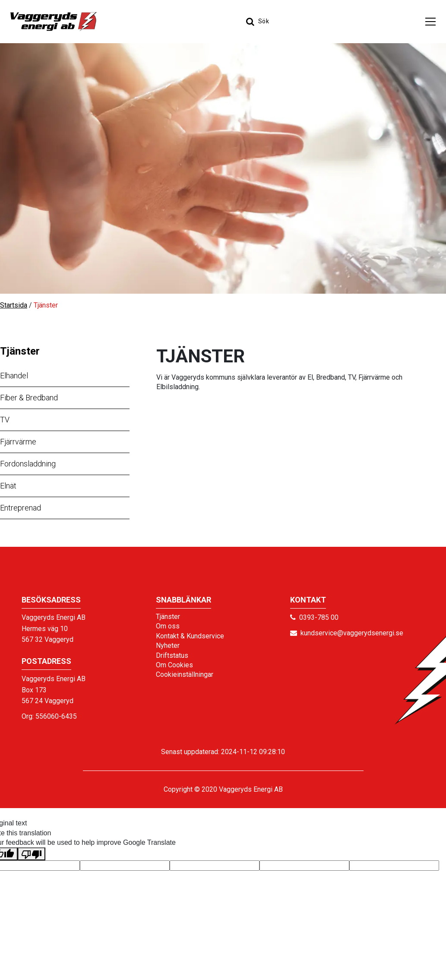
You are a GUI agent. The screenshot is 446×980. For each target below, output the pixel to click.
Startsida (14, 305)
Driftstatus (172, 655)
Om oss (168, 626)
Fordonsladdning (28, 464)
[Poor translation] (32, 854)
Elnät (8, 486)
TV (5, 420)
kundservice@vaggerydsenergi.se (352, 633)
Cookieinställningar (185, 674)
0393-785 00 (319, 617)
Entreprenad (21, 508)
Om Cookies (174, 665)
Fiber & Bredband (29, 398)
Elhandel (14, 376)
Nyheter (168, 645)
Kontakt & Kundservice (190, 636)
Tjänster (20, 351)
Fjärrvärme (18, 442)
